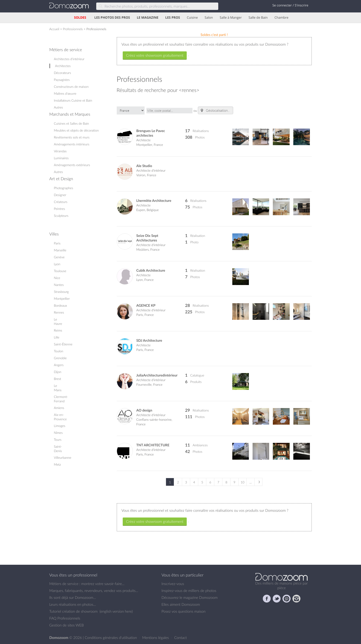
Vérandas (60, 151)
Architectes (63, 66)
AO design (144, 410)
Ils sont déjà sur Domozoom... (73, 597)
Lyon (57, 264)
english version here (116, 611)
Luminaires (61, 158)
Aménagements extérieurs (72, 165)
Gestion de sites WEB (67, 625)
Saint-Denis (58, 449)
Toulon (58, 351)
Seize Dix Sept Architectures (147, 238)
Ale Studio (144, 166)
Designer (60, 195)
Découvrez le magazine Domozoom (190, 597)
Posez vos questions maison (184, 611)
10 (242, 482)
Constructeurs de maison (71, 87)
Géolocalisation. (214, 110)
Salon (209, 18)
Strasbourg (61, 292)
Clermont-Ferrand (61, 399)
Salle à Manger (231, 18)
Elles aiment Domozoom (181, 604)
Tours (58, 440)
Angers (59, 365)
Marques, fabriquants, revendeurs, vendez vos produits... (94, 591)
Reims (58, 330)
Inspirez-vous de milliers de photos (189, 591)
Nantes (59, 285)
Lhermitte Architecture (154, 201)
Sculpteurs (61, 216)
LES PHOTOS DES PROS (112, 18)
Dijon (58, 372)
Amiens (59, 408)
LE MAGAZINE (148, 18)
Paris (57, 243)
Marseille (60, 250)
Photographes (63, 188)
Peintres (59, 209)
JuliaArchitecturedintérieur (157, 375)
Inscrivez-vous (173, 584)
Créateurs (61, 202)
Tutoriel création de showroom (73, 611)
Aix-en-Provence (60, 417)
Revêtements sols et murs (72, 137)
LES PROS (173, 18)
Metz (57, 464)
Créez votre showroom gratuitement (155, 55)
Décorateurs (62, 73)
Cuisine (192, 18)
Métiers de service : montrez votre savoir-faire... (87, 584)
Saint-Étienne (63, 344)
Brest (57, 379)
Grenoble (60, 358)
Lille (57, 337)
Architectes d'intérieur (69, 59)
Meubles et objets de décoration (76, 130)
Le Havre (58, 321)
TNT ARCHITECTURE (153, 445)
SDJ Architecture (149, 340)
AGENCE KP (146, 305)
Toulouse (60, 271)
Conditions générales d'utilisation (111, 638)
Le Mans (58, 388)
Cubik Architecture (151, 270)
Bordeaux (60, 305)
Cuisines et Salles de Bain (71, 123)
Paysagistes (62, 80)
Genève (59, 257)
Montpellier (62, 298)
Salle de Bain (258, 18)
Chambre (281, 18)
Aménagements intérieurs (72, 144)
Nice (57, 278)
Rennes (59, 312)
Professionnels (73, 29)
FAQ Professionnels (65, 618)
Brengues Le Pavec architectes (151, 133)
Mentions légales (156, 638)
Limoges (60, 426)
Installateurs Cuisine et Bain (73, 100)
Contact (181, 638)
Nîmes (58, 433)
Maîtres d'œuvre (65, 93)
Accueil (54, 29)
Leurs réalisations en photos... (73, 604)
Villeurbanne (63, 457)
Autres (58, 107)
